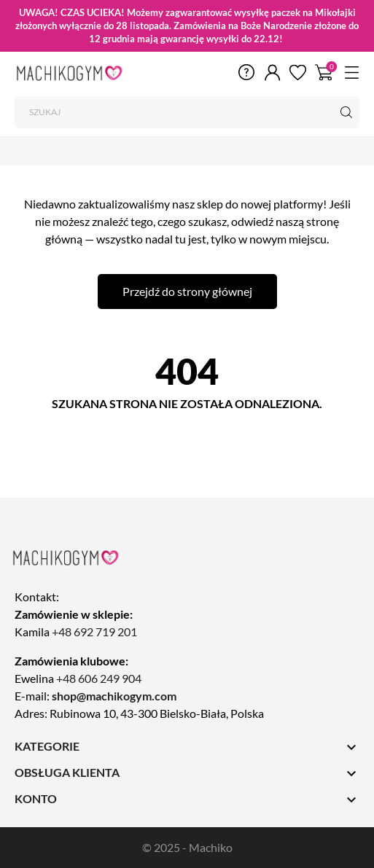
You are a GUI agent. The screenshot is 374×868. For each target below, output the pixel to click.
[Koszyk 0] (324, 71)
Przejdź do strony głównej (187, 291)
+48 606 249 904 (99, 678)
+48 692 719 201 (94, 632)
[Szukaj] (187, 112)
